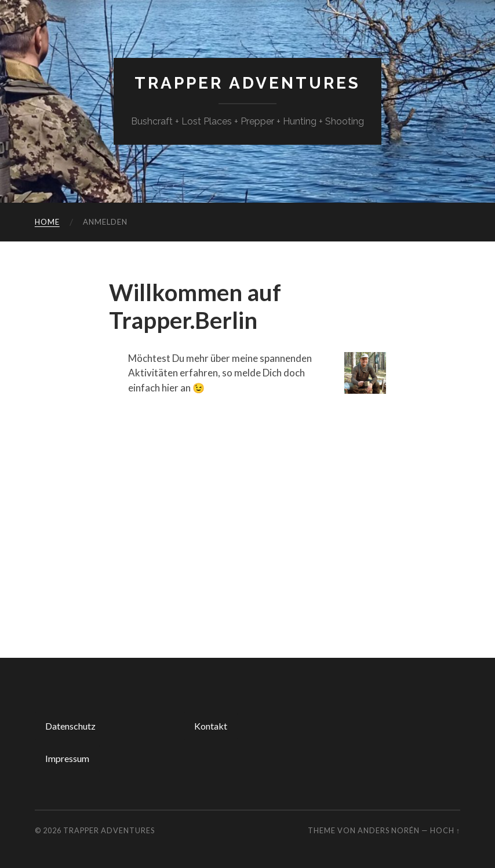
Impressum (67, 758)
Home (47, 222)
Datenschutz (70, 726)
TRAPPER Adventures (247, 83)
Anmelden (105, 222)
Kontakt (211, 726)
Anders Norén (389, 830)
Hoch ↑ (445, 830)
